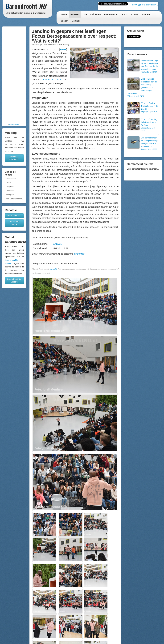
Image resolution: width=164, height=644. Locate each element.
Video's (135, 14)
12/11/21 (57, 244)
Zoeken (64, 21)
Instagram (10, 195)
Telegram (10, 187)
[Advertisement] (14, 75)
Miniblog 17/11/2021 (14, 158)
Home (64, 14)
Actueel (75, 14)
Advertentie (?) (14, 124)
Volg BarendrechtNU (14, 199)
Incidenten (96, 14)
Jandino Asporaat (51, 80)
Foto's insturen (14, 216)
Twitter (8, 183)
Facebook (10, 191)
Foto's (125, 14)
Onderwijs (79, 254)
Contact (76, 21)
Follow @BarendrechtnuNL (144, 5)
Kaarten (146, 14)
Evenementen (111, 14)
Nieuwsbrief (11, 179)
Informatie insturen (14, 223)
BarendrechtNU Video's (14, 280)
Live (85, 14)
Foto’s (63, 49)
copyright (53, 269)
